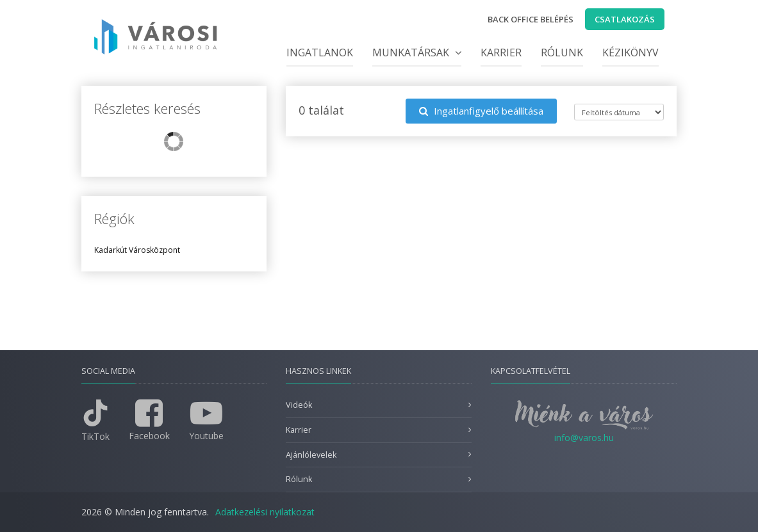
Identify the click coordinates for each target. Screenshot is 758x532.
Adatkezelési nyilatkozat (265, 512)
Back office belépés (531, 19)
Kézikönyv (630, 52)
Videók (299, 405)
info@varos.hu (584, 438)
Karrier (501, 52)
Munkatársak (417, 52)
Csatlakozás (625, 19)
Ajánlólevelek (311, 455)
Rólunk (562, 52)
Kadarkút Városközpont (137, 250)
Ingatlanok (320, 52)
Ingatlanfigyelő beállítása (481, 111)
